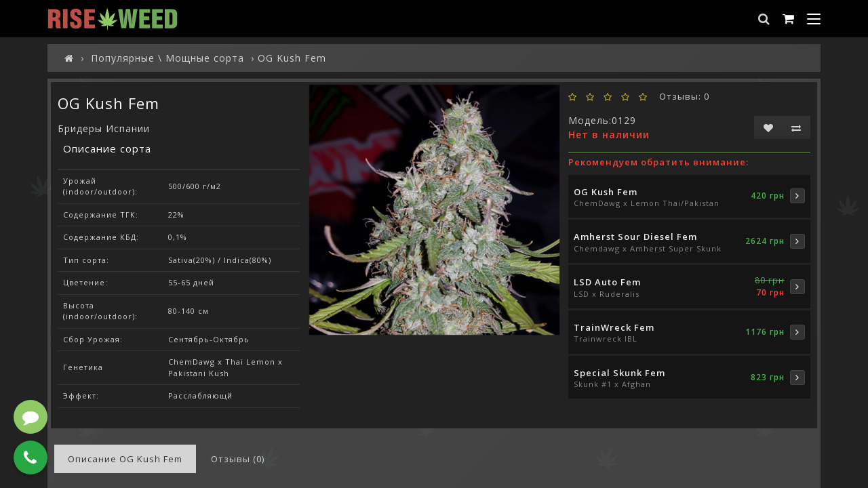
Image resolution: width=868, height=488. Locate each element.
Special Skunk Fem (619, 373)
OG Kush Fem (606, 192)
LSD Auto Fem (607, 282)
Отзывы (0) (238, 459)
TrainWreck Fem (614, 327)
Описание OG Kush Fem (125, 459)
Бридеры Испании (104, 128)
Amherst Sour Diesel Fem (635, 237)
